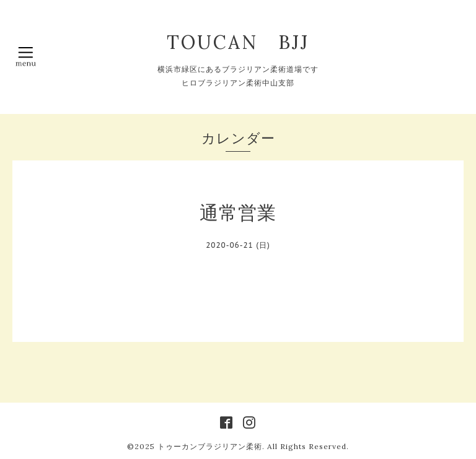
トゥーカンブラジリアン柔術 (210, 446)
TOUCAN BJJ (248, 42)
